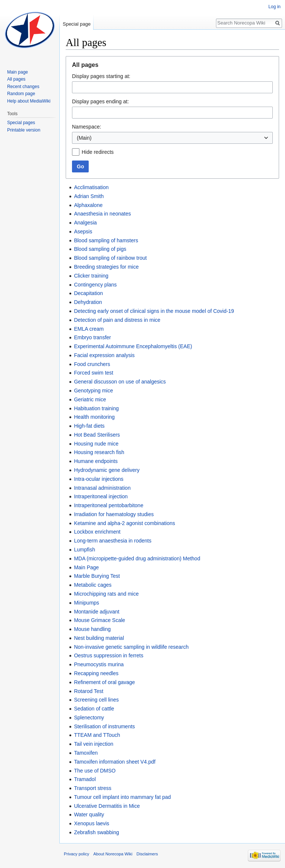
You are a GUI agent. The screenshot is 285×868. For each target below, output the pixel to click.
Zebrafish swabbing (96, 832)
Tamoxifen (86, 753)
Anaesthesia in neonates (102, 214)
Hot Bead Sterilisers (97, 435)
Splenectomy (89, 718)
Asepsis (83, 231)
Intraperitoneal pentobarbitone (109, 505)
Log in (274, 7)
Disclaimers (147, 854)
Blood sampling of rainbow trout (110, 258)
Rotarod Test (89, 691)
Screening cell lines (96, 700)
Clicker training (91, 276)
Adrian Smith (89, 196)
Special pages (21, 123)
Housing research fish (99, 452)
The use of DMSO (95, 771)
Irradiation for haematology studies (114, 514)
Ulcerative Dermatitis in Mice (107, 806)
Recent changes (23, 87)
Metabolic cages (93, 585)
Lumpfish (84, 550)
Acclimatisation (91, 187)
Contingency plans (95, 285)
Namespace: (87, 127)
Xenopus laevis (91, 823)
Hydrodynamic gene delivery (107, 470)
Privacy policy (76, 854)
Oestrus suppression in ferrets (109, 655)
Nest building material (99, 638)
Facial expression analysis (104, 355)
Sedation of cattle (94, 709)
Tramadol (85, 779)
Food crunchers (92, 364)
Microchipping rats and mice (106, 594)
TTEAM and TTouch (97, 735)
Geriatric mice (90, 399)
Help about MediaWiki (29, 101)
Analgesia (85, 223)
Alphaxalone (88, 205)
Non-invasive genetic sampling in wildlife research (131, 647)
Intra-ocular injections (99, 479)
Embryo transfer (92, 337)
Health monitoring (94, 417)
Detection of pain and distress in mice (117, 320)
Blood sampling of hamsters (106, 240)
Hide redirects (98, 152)
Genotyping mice (93, 391)
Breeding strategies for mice (106, 267)
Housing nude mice (96, 444)
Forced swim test (94, 373)
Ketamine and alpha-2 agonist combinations (124, 523)
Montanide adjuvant (96, 612)
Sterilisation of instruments (104, 726)
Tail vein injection (94, 744)
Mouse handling (92, 629)
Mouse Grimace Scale (99, 620)
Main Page (86, 567)
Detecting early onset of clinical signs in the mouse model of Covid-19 (154, 311)
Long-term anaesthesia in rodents (113, 541)
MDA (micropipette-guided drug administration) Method (137, 558)
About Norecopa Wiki (113, 854)
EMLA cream (89, 329)
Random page (21, 94)
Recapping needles (96, 673)
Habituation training (96, 408)
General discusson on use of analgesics (120, 382)
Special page (77, 24)
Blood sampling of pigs (100, 249)
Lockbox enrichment (97, 532)
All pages (16, 79)
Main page (17, 72)
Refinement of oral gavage (104, 682)
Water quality (89, 814)
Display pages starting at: (101, 76)
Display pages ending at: (100, 101)
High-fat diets (89, 426)
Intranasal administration (102, 488)
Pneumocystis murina (99, 664)
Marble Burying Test (97, 576)
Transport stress (93, 788)
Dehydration (88, 302)
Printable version (24, 130)
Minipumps (86, 603)
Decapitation (88, 293)
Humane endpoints (96, 461)
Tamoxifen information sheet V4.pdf (114, 762)
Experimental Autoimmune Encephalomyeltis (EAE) (133, 346)
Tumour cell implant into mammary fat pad (122, 797)
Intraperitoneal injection (101, 496)
